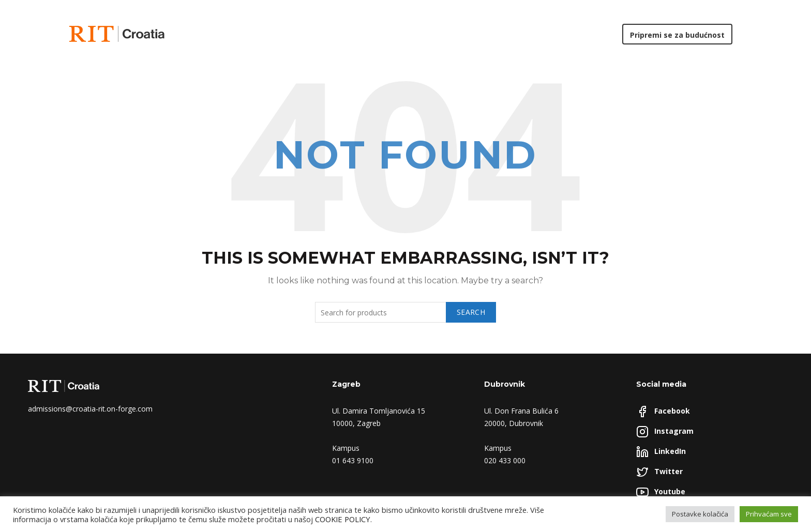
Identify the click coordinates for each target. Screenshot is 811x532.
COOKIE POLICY (343, 519)
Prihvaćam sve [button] (769, 514)
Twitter (669, 471)
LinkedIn (670, 451)
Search (471, 312)
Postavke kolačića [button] (700, 514)
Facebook (672, 411)
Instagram (674, 431)
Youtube (670, 491)
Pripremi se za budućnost (677, 35)
